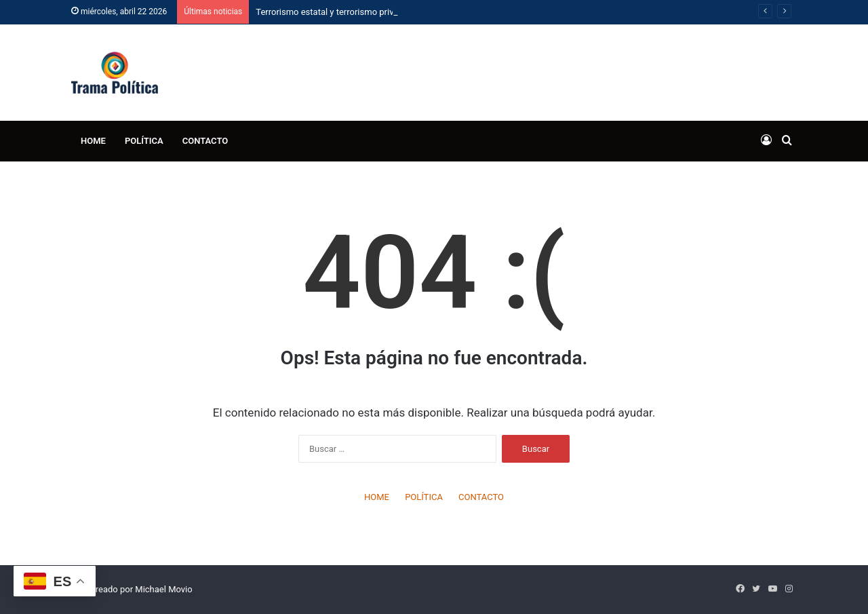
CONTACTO (205, 141)
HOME (93, 141)
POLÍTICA (144, 141)
